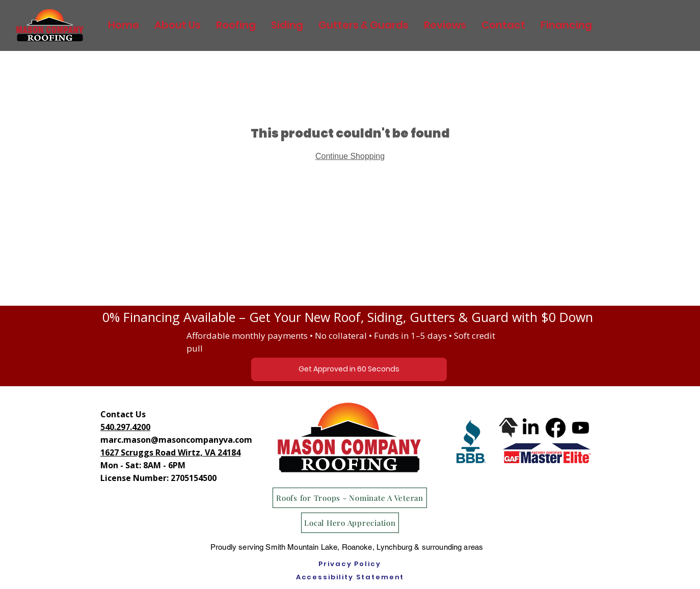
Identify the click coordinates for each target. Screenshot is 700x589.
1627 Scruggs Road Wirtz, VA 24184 (170, 452)
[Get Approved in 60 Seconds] (349, 369)
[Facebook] (556, 428)
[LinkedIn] (531, 428)
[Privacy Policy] (350, 564)
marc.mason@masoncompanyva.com (176, 440)
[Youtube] (581, 428)
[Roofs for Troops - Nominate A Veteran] (350, 498)
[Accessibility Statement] (350, 577)
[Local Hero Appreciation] (350, 523)
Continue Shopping (350, 156)
